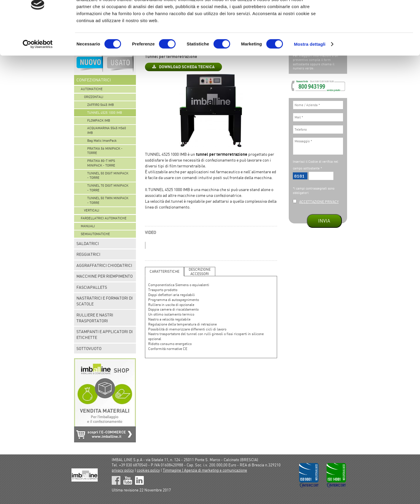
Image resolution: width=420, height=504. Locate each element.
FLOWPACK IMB (99, 120)
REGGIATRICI (88, 254)
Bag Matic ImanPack (102, 141)
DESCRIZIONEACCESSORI (200, 272)
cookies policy (148, 470)
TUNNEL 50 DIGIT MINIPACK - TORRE (108, 176)
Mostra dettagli (310, 73)
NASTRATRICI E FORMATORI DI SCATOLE (105, 301)
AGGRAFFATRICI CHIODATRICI (104, 265)
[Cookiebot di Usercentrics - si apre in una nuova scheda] (38, 73)
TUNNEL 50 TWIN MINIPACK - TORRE (108, 200)
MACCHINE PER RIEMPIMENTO (105, 276)
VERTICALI (92, 210)
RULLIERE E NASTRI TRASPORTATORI (95, 318)
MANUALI (88, 226)
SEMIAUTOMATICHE (95, 234)
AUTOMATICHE (92, 89)
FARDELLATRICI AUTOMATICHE (104, 218)
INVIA (324, 221)
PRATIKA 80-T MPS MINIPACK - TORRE (101, 163)
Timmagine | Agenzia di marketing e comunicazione (205, 470)
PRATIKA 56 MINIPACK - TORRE (105, 151)
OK (371, 15)
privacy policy (123, 470)
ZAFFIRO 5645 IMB (100, 105)
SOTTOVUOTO (89, 349)
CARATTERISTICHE (164, 271)
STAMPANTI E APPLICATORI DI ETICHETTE (105, 335)
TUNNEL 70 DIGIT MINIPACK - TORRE (108, 188)
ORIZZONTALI (94, 97)
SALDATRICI (88, 244)
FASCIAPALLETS (92, 287)
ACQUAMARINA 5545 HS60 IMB (107, 130)
